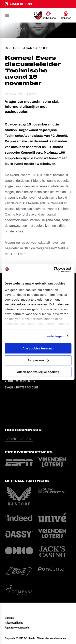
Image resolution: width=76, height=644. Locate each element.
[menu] (7, 15)
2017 (37, 48)
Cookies (9, 618)
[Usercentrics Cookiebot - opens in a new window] (54, 269)
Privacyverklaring (14, 623)
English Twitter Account (21, 387)
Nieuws (27, 48)
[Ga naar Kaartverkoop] (48, 15)
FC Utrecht (12, 48)
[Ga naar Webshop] (66, 15)
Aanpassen (38, 360)
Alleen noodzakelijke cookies (38, 372)
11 (44, 48)
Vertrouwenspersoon (20, 381)
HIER (15, 254)
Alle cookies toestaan (38, 348)
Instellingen (55, 336)
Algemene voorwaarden (18, 628)
